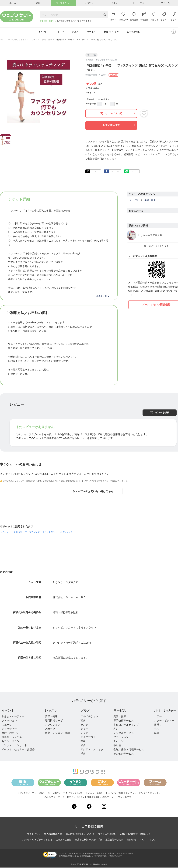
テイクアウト (88, 738)
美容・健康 (47, 40)
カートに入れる (117, 114)
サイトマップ (34, 834)
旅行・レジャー (165, 711)
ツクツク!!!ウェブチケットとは (37, 840)
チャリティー (9, 729)
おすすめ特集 (137, 32)
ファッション (9, 721)
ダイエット (5, 533)
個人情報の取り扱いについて (80, 834)
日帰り (158, 725)
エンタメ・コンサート (14, 746)
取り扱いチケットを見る (156, 247)
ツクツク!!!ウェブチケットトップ (14, 40)
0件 (91, 71)
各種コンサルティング (126, 725)
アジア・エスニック (92, 750)
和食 (83, 746)
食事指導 (18, 533)
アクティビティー (164, 721)
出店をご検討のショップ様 (88, 840)
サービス (35, 40)
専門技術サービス (55, 721)
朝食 (83, 721)
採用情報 (131, 840)
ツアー (158, 717)
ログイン (53, 21)
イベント (8, 711)
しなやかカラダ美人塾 (150, 236)
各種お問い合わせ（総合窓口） (135, 834)
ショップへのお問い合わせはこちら (96, 492)
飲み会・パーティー (13, 717)
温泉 (157, 734)
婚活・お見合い (10, 734)
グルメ (85, 711)
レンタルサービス (124, 734)
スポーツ (7, 725)
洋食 (83, 754)
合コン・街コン (10, 742)
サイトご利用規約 (107, 834)
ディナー (86, 734)
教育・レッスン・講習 (58, 734)
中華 (83, 742)
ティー (84, 729)
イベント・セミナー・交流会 (18, 750)
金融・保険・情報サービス (129, 750)
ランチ (84, 725)
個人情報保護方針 (53, 834)
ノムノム (152, 840)
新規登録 (43, 21)
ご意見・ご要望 (64, 840)
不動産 (117, 746)
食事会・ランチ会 (12, 738)
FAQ (142, 840)
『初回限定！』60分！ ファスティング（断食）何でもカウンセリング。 (87, 40)
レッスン (51, 711)
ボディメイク (66, 533)
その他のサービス (124, 754)
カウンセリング (50, 533)
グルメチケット (89, 717)
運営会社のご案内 (114, 840)
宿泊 (157, 729)
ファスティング (32, 533)
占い (116, 729)
